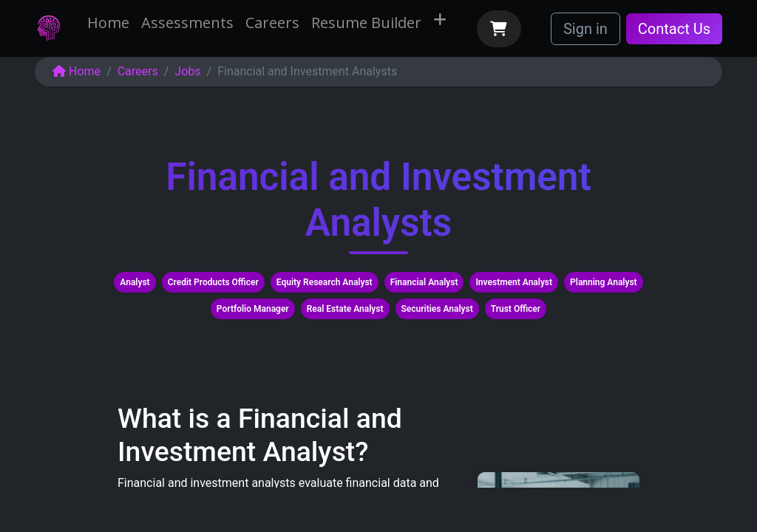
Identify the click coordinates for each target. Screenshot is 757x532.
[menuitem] (108, 23)
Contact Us (674, 29)
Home (77, 71)
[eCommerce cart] (499, 29)
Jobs (187, 71)
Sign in (585, 29)
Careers (138, 71)
